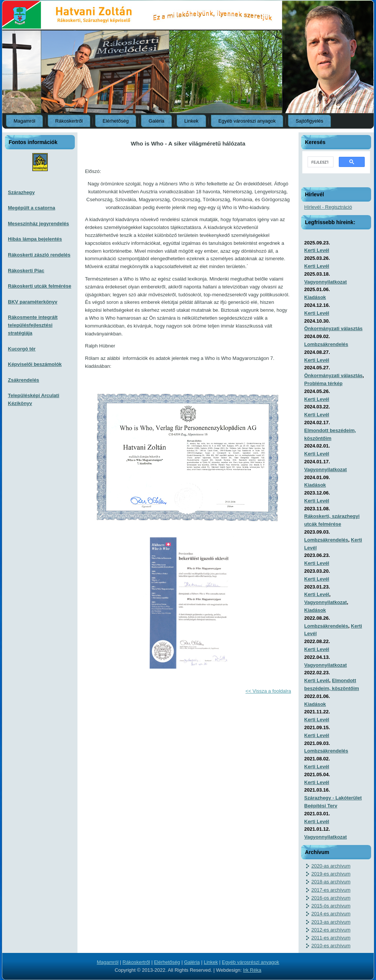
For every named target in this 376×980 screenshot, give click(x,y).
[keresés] (320, 162)
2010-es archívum (331, 946)
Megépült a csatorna (32, 208)
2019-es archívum (331, 874)
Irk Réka (252, 970)
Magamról (24, 121)
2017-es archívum (331, 890)
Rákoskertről (69, 121)
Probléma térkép (323, 383)
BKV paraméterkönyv (33, 302)
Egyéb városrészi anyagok (247, 121)
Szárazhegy (21, 192)
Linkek (191, 121)
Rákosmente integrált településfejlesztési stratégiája (33, 325)
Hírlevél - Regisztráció (328, 207)
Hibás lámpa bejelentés (35, 239)
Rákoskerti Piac (26, 271)
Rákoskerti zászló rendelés (39, 255)
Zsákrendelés (23, 380)
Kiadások (315, 297)
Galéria (156, 121)
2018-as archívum (331, 882)
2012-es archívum (331, 930)
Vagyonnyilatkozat (325, 282)
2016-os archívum (331, 898)
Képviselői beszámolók (35, 364)
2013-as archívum (331, 922)
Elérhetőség (116, 121)
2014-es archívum (331, 914)
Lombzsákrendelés (326, 344)
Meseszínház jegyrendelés (39, 224)
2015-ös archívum (331, 906)
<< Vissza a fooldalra (268, 691)
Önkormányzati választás (333, 328)
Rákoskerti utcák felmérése (39, 286)
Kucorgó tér (22, 349)
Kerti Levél (317, 250)
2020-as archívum (331, 866)
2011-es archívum (331, 938)
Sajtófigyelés (309, 121)
